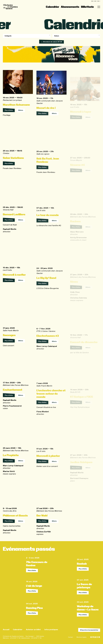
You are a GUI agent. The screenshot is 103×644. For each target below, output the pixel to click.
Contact (70, 637)
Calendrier (52, 7)
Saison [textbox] (57, 36)
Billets (21, 113)
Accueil (6, 629)
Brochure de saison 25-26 (51, 42)
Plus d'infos (9, 113)
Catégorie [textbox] (8, 36)
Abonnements (70, 7)
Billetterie (87, 7)
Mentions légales (81, 637)
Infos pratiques (51, 629)
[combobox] (27, 36)
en (92, 1)
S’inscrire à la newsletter (89, 630)
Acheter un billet (33, 629)
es (98, 1)
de (95, 1)
